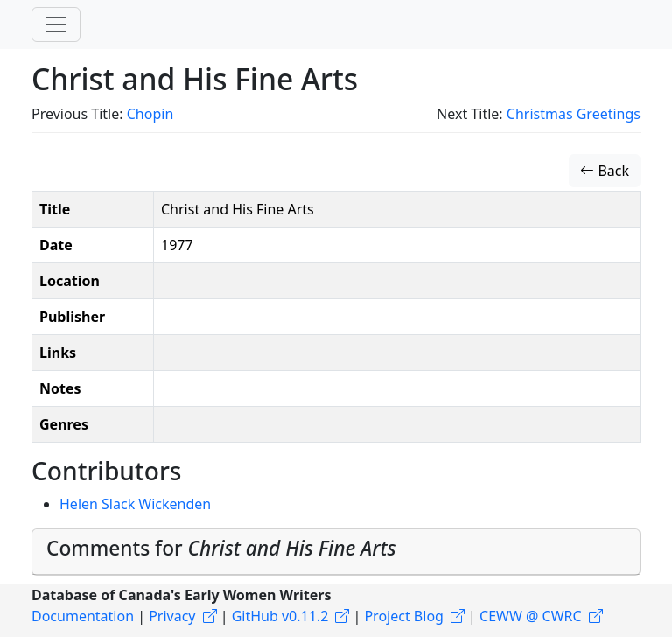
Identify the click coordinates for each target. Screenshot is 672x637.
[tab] (336, 552)
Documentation (83, 616)
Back (605, 171)
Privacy (172, 616)
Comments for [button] (221, 548)
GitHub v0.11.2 (280, 616)
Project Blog (403, 616)
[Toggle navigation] (56, 24)
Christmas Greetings (574, 114)
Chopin (150, 114)
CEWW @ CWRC (531, 616)
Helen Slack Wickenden (135, 504)
